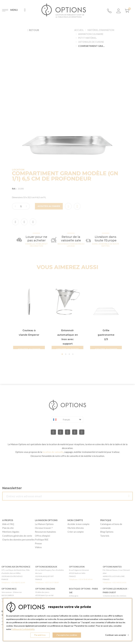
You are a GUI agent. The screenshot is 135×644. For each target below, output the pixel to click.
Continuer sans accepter (117, 635)
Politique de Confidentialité (23, 629)
